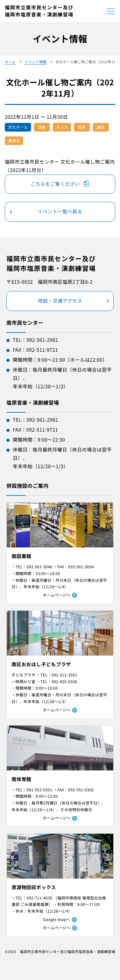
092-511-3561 (64, 675)
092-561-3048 (39, 567)
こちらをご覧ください (55, 184)
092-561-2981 (42, 340)
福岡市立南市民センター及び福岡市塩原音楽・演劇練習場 (39, 11)
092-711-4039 (39, 898)
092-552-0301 (39, 790)
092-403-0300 (64, 682)
